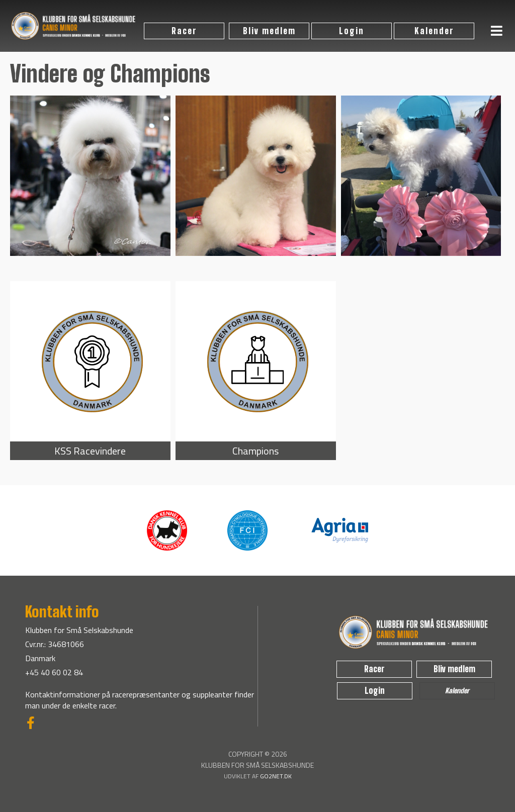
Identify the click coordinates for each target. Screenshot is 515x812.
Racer (184, 31)
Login (352, 31)
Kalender (434, 31)
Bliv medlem (269, 31)
